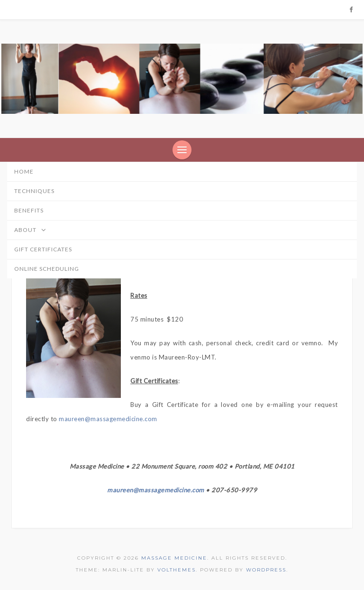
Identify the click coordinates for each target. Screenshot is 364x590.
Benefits (29, 210)
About (34, 230)
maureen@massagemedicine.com (108, 419)
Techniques (34, 191)
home (24, 171)
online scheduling (47, 269)
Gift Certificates (43, 249)
